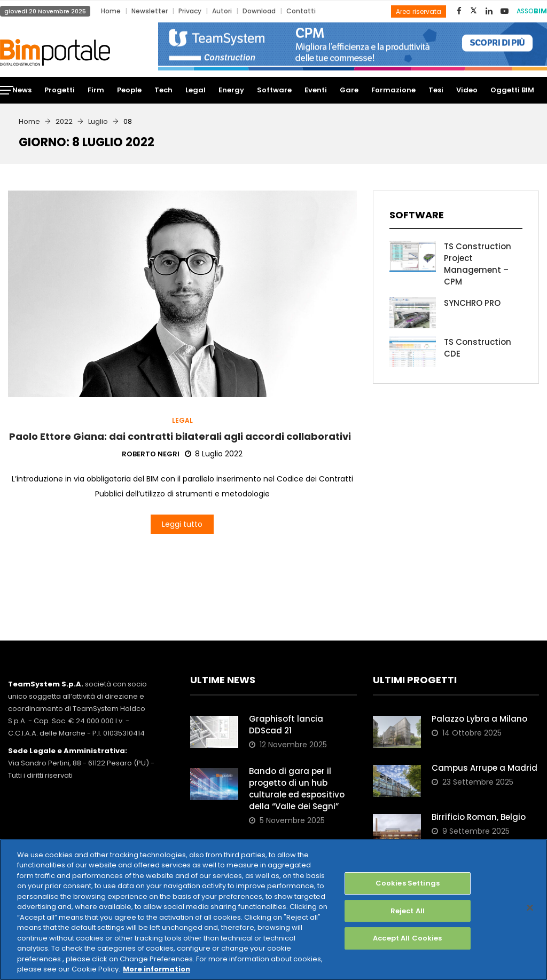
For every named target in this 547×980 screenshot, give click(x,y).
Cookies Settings (408, 883)
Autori (222, 11)
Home (111, 11)
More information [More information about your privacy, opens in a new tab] (157, 969)
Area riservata (419, 11)
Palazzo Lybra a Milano (479, 719)
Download (259, 11)
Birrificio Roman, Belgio (479, 817)
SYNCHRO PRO (472, 303)
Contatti (301, 11)
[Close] (530, 907)
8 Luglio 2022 (214, 454)
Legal (182, 421)
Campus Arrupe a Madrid (485, 768)
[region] (273, 910)
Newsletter (150, 11)
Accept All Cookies (407, 938)
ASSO (532, 11)
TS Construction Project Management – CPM (478, 264)
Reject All (408, 911)
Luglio (98, 121)
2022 (64, 121)
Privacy (190, 11)
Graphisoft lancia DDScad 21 (286, 725)
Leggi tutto (182, 524)
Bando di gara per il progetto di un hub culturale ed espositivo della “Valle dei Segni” (297, 789)
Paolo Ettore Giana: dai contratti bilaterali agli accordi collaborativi (182, 436)
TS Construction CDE (478, 348)
